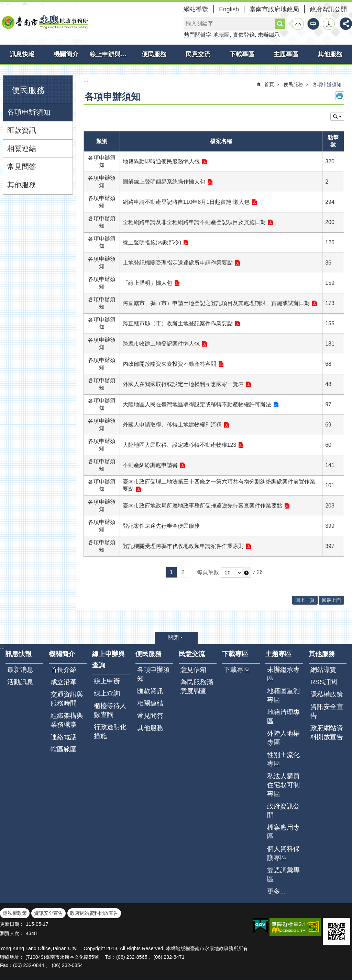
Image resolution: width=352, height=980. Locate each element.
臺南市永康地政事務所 (45, 22)
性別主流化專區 (283, 759)
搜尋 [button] (280, 24)
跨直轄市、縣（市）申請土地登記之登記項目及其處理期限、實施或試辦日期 (216, 303)
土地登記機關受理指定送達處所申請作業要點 (178, 263)
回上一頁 (305, 600)
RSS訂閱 (324, 682)
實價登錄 (244, 35)
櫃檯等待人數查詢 (110, 710)
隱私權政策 (327, 694)
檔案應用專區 (283, 832)
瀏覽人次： (12, 933)
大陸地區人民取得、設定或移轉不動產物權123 (180, 445)
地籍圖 (221, 35)
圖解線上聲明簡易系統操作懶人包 (164, 182)
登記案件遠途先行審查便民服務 (161, 526)
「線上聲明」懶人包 (147, 283)
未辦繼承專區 (283, 674)
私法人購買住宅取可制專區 (283, 785)
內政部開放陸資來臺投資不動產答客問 (169, 364)
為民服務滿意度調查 (197, 686)
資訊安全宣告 (327, 711)
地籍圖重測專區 (283, 695)
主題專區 (286, 54)
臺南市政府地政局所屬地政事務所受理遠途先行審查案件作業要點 (202, 506)
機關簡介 (66, 54)
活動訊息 (20, 682)
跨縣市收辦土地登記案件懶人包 (161, 344)
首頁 (269, 84)
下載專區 (242, 54)
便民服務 (154, 54)
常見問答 (22, 167)
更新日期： (12, 924)
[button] (246, 573)
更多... (276, 891)
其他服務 (330, 54)
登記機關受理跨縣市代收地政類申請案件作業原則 (183, 546)
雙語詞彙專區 (283, 874)
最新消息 (20, 670)
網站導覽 (196, 9)
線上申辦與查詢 (111, 54)
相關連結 (22, 148)
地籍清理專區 (283, 717)
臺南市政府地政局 (274, 9)
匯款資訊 (22, 130)
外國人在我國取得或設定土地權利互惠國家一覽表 (183, 384)
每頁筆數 (208, 572)
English (229, 9)
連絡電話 (64, 737)
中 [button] (313, 24)
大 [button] (329, 24)
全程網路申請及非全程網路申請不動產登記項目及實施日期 (194, 222)
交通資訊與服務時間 (67, 699)
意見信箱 (194, 670)
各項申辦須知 (29, 112)
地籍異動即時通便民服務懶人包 (161, 161)
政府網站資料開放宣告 (327, 732)
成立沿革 (64, 682)
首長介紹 (64, 670)
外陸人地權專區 (283, 738)
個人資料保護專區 (283, 853)
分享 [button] (346, 24)
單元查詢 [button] (337, 117)
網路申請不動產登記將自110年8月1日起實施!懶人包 (186, 202)
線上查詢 (107, 693)
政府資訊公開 (328, 9)
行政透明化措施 (110, 731)
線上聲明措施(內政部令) (152, 242)
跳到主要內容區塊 (4, 4)
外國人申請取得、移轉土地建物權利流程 (172, 425)
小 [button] (298, 24)
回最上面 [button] (331, 600)
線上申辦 (107, 681)
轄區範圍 (64, 749)
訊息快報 (22, 54)
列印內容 (340, 96)
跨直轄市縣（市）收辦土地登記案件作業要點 (178, 323)
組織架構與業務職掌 (67, 720)
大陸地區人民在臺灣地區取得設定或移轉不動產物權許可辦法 (197, 404)
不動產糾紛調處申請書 (150, 465)
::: (2, 78)
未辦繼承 (269, 35)
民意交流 (198, 54)
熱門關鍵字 (198, 35)
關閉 (173, 638)
